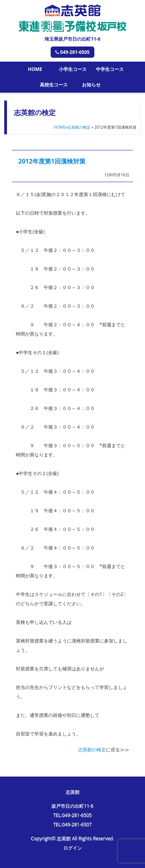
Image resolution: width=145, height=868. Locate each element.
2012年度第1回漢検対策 (52, 161)
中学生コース (110, 69)
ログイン (73, 848)
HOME (35, 69)
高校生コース (54, 85)
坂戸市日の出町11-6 (72, 806)
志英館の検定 (79, 127)
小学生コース (73, 69)
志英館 (73, 792)
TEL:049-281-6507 (72, 824)
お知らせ (91, 85)
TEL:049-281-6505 (72, 815)
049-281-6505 (72, 52)
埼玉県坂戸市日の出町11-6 (72, 39)
